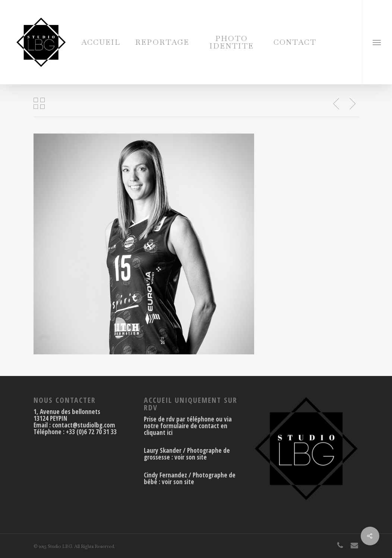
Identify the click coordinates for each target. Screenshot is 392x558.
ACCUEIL (101, 42)
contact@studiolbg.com (84, 425)
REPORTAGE (162, 42)
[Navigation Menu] (377, 42)
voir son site (191, 457)
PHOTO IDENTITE (232, 42)
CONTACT (295, 42)
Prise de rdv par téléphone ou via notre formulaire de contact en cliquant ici (188, 426)
